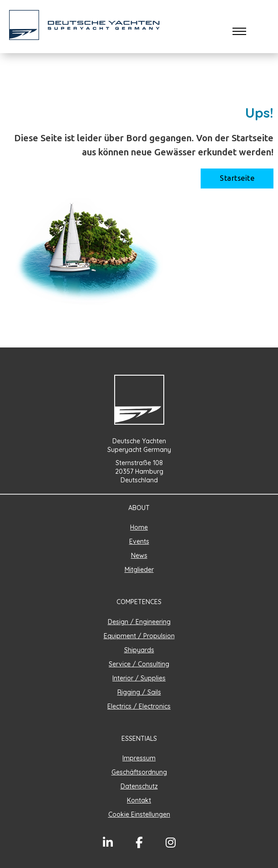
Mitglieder (139, 570)
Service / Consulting (139, 664)
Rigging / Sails (139, 692)
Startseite (237, 178)
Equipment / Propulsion (139, 636)
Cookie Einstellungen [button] (139, 814)
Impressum (139, 758)
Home (139, 527)
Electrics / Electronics (139, 706)
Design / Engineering (139, 622)
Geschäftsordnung (139, 772)
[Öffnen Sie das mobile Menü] (239, 31)
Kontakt (139, 800)
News (139, 556)
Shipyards (139, 650)
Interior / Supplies (139, 678)
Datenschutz (139, 786)
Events (139, 541)
